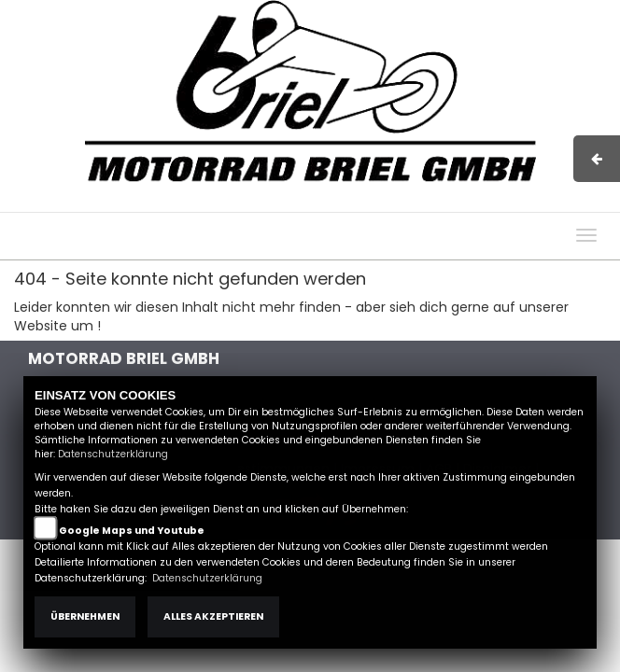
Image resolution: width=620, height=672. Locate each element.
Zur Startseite (148, 326)
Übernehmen (85, 616)
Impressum (340, 203)
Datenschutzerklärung (113, 454)
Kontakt (457, 203)
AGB (404, 203)
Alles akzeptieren (213, 616)
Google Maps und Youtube (132, 531)
